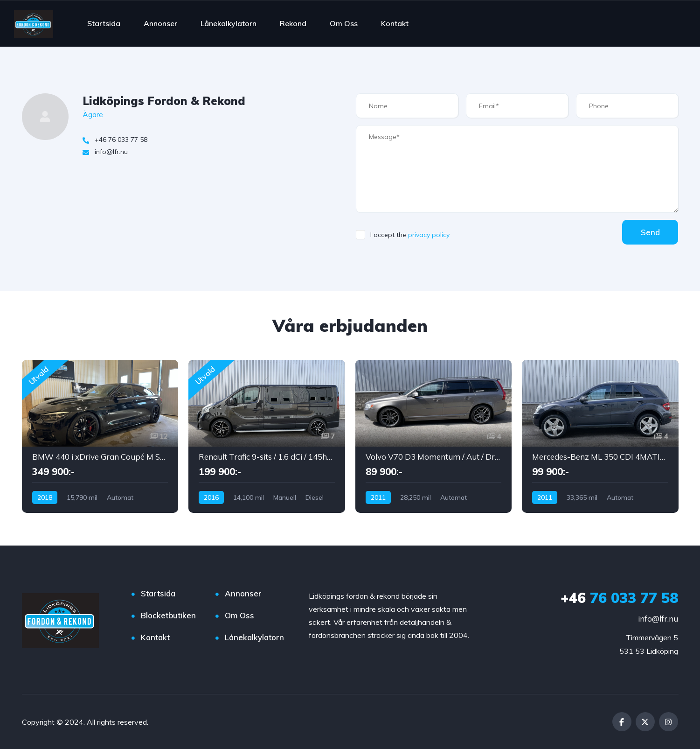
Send (650, 232)
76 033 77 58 (619, 598)
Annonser (160, 23)
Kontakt (395, 23)
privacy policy (429, 235)
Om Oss (344, 23)
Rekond (293, 23)
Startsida (104, 23)
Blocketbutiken (168, 615)
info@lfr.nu (658, 619)
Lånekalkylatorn (229, 23)
